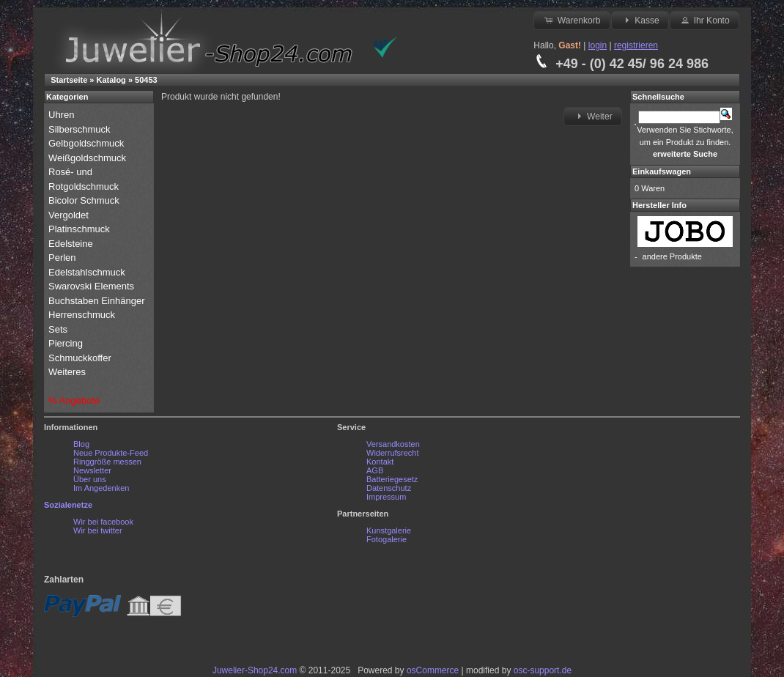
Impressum (386, 497)
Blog (81, 444)
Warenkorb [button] (572, 20)
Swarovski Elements (91, 286)
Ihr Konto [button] (704, 20)
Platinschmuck (80, 229)
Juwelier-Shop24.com (255, 670)
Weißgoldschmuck (89, 158)
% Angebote (74, 400)
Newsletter (92, 470)
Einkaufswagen (662, 171)
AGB (375, 470)
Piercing (66, 343)
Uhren (63, 115)
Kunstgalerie (389, 530)
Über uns (90, 479)
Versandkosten (393, 444)
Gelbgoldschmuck (88, 143)
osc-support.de (543, 670)
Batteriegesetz (392, 479)
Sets (58, 329)
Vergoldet (70, 215)
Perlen (63, 258)
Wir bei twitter (98, 530)
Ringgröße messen (107, 462)
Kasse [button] (640, 20)
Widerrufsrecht (393, 453)
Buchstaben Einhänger (97, 301)
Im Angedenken (101, 488)
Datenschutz (389, 488)
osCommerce (433, 670)
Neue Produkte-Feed (111, 453)
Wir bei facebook (103, 522)
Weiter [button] (593, 116)
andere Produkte (672, 256)
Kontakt (380, 462)
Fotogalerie (387, 539)
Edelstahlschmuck (87, 272)
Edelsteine (72, 244)
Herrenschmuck (83, 315)
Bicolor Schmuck (85, 200)
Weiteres (69, 372)
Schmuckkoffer (80, 358)
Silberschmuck (81, 129)
